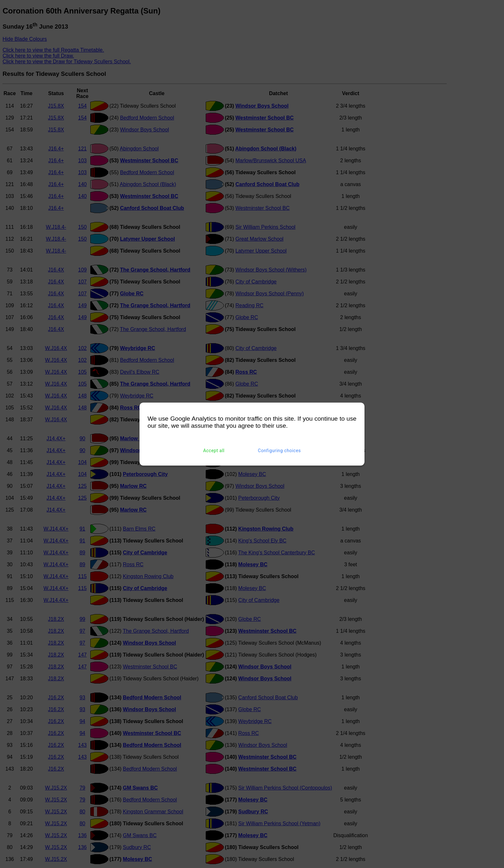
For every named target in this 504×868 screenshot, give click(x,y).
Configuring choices (279, 451)
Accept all (214, 451)
